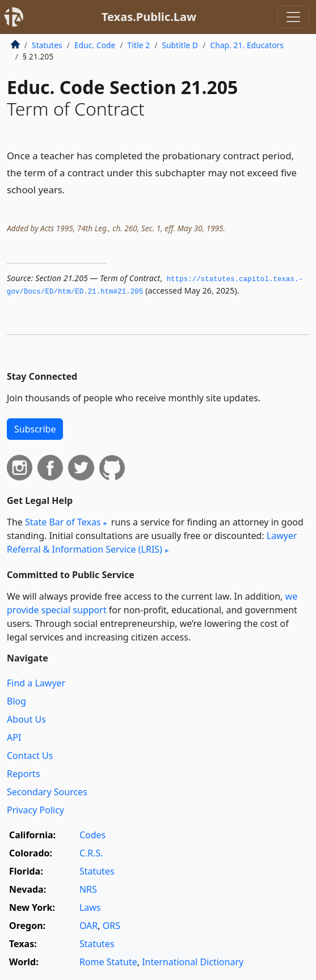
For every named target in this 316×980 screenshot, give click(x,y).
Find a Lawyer (36, 683)
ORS (111, 926)
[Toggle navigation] (293, 17)
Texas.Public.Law (149, 17)
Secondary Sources (47, 792)
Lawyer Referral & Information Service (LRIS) (152, 542)
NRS (88, 889)
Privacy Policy (35, 810)
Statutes (47, 45)
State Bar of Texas (63, 522)
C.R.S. (91, 853)
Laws (90, 907)
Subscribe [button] (35, 429)
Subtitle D (180, 45)
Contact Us (30, 756)
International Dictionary (193, 962)
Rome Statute (108, 962)
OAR (89, 926)
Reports (24, 774)
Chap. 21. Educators (247, 45)
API (14, 737)
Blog (16, 701)
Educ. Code (95, 45)
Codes (92, 835)
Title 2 (139, 45)
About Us (26, 719)
